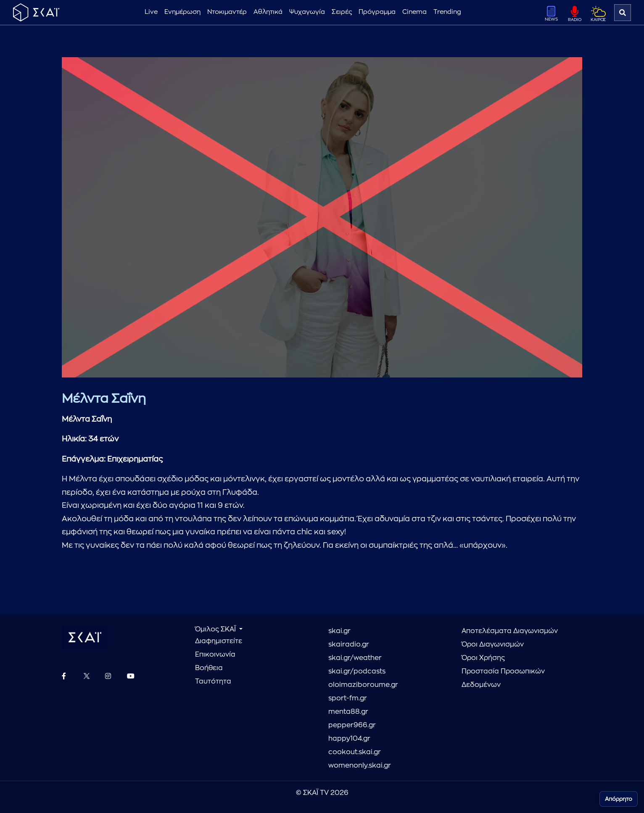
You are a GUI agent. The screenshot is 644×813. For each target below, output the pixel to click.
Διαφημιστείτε (219, 641)
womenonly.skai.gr (360, 765)
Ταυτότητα (213, 681)
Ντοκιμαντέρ (227, 12)
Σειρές (342, 12)
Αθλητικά (268, 12)
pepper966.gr (352, 725)
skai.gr (339, 631)
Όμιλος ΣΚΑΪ (216, 629)
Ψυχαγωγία (307, 12)
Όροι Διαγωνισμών (493, 644)
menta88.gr (348, 712)
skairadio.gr (349, 644)
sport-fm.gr (348, 698)
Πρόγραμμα (377, 12)
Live (151, 12)
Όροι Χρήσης (483, 658)
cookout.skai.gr (355, 752)
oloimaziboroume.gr (363, 685)
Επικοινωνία (215, 655)
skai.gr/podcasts (357, 671)
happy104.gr (349, 739)
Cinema (414, 12)
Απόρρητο (619, 799)
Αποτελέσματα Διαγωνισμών (510, 631)
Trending (447, 12)
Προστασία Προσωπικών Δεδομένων (503, 678)
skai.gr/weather (355, 658)
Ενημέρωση (182, 12)
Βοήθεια (209, 668)
